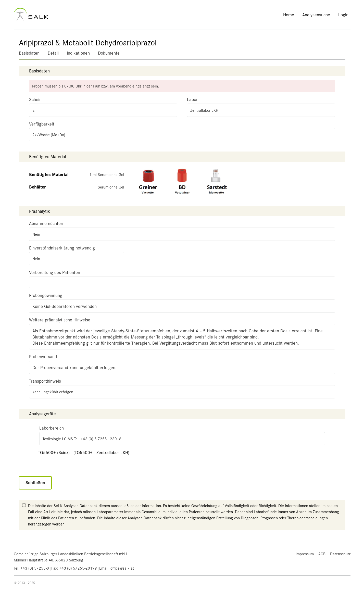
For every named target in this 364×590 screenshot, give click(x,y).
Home (289, 15)
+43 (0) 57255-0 (35, 568)
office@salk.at (122, 568)
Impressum (305, 554)
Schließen (35, 483)
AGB (322, 554)
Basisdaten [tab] (29, 53)
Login (343, 15)
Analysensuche (316, 15)
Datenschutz (340, 554)
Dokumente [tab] (109, 53)
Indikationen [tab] (78, 53)
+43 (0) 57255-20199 (78, 568)
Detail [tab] (53, 53)
